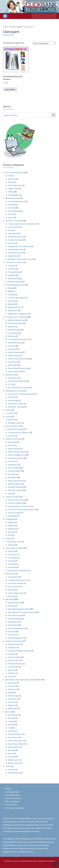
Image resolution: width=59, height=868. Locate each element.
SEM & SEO (13, 365)
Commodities (14, 227)
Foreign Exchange (15, 240)
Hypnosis (12, 689)
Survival (11, 635)
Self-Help (9, 599)
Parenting (12, 567)
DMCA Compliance (14, 798)
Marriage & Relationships (19, 609)
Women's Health (15, 490)
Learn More (10, 89)
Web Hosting (13, 278)
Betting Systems (12, 198)
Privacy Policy (11, 805)
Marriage (12, 564)
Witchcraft (12, 708)
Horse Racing (13, 211)
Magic (11, 692)
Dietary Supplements (17, 452)
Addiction (12, 442)
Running (11, 750)
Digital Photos (14, 644)
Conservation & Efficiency (19, 432)
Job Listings (13, 400)
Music (11, 192)
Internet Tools (14, 660)
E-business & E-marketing (16, 317)
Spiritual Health (15, 484)
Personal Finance (15, 253)
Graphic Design (14, 657)
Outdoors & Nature (16, 744)
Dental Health (14, 448)
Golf (10, 728)
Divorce (11, 551)
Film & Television (15, 185)
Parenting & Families (14, 548)
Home (5, 27)
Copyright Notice (13, 795)
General (11, 208)
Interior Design (14, 513)
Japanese (12, 529)
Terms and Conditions (15, 808)
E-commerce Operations (18, 339)
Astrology (12, 683)
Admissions (13, 378)
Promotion (13, 362)
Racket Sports (14, 747)
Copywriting (13, 333)
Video (10, 676)
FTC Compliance (12, 801)
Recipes (11, 304)
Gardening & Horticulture (19, 506)
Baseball (11, 718)
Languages (10, 519)
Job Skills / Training (16, 407)
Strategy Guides (15, 423)
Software (12, 275)
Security (11, 670)
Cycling (11, 721)
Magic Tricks (13, 188)
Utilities (11, 673)
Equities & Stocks (15, 237)
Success (11, 631)
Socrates (51, 861)
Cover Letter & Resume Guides (21, 394)
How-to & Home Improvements (21, 509)
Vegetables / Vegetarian (18, 314)
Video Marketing (15, 371)
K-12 (10, 384)
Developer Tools (15, 542)
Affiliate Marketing (16, 320)
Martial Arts (13, 737)
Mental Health (14, 471)
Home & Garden (12, 497)
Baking (11, 288)
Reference (10, 574)
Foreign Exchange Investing (19, 651)
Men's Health (14, 468)
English (11, 522)
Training (11, 757)
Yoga (10, 493)
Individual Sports (15, 734)
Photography (13, 195)
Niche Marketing (15, 352)
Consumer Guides (16, 583)
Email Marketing (15, 343)
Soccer (11, 217)
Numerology (13, 696)
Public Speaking (15, 618)
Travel (8, 766)
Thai (10, 535)
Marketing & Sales (16, 249)
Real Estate (13, 256)
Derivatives (13, 233)
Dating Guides (14, 602)
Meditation (13, 465)
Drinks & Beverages (16, 298)
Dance (11, 182)
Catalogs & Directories (17, 580)
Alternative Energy (16, 429)
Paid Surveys (13, 355)
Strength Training (15, 487)
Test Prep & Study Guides (19, 387)
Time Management (16, 638)
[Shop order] (44, 43)
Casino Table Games (16, 201)
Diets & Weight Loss (16, 455)
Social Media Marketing (18, 368)
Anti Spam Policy (13, 792)
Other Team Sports (16, 740)
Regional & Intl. (14, 307)
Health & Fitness (12, 439)
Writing (11, 596)
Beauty (11, 445)
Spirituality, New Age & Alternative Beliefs (23, 680)
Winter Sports (14, 763)
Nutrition (12, 474)
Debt (10, 230)
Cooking (11, 294)
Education (10, 375)
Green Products (12, 426)
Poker (10, 214)
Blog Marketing (14, 330)
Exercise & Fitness (16, 458)
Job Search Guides (16, 403)
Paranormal (13, 699)
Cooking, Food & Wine (15, 285)
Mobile (8, 538)
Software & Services (14, 641)
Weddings (12, 516)
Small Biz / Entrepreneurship (20, 259)
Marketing (12, 349)
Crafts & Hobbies (15, 503)
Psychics (12, 702)
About (8, 789)
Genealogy (12, 558)
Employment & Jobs (14, 391)
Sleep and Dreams (15, 481)
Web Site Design (15, 281)
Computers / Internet (14, 262)
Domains (12, 336)
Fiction (8, 410)
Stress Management (16, 628)
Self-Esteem (13, 625)
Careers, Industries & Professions (22, 224)
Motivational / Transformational (21, 612)
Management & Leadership (19, 246)
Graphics (12, 269)
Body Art (12, 179)
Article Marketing (15, 323)
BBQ (10, 291)
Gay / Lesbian (14, 586)
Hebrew (11, 525)
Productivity (13, 667)
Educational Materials (17, 381)
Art (9, 176)
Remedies (12, 477)
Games (8, 416)
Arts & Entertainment (15, 172)
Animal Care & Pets (16, 500)
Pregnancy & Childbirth (18, 570)
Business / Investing (14, 221)
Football (11, 205)
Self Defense (13, 622)
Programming (14, 272)
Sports (8, 712)
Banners (11, 326)
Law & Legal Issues (16, 593)
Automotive (13, 577)
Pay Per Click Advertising (19, 359)
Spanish (11, 532)
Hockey (11, 731)
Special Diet (13, 310)
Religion (11, 705)
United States (14, 773)
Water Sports (13, 760)
